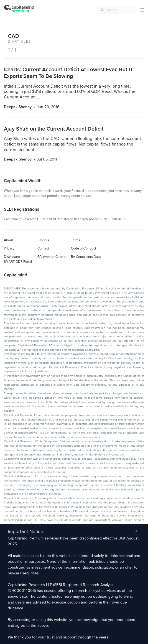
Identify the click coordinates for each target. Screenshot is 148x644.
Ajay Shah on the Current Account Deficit (54, 129)
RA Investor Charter (52, 257)
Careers (43, 240)
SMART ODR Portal (18, 262)
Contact (43, 248)
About (8, 240)
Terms (76, 240)
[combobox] (117, 10)
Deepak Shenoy (18, 107)
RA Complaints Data (86, 257)
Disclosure (12, 257)
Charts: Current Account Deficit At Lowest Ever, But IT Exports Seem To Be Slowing (68, 73)
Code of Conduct (84, 248)
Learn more (23, 196)
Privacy (9, 248)
